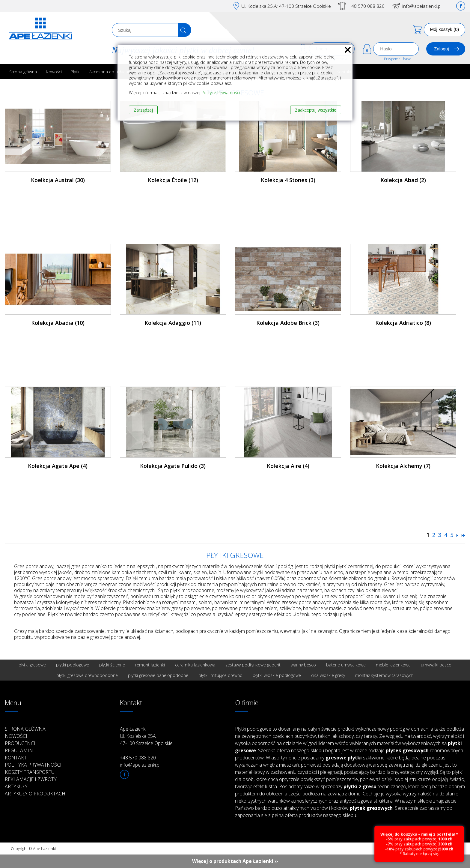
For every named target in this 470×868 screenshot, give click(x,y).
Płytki (76, 72)
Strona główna (23, 72)
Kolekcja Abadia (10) (58, 323)
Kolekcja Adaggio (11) (173, 323)
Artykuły (16, 786)
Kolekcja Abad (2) (403, 180)
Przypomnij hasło (398, 59)
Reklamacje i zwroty (31, 779)
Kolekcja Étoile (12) (173, 180)
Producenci (20, 743)
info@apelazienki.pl (422, 6)
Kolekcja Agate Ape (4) (58, 466)
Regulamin (19, 750)
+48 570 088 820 (367, 6)
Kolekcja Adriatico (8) (403, 323)
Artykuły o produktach (35, 794)
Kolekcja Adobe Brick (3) (288, 323)
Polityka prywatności (33, 765)
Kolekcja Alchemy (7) (403, 466)
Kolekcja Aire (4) (288, 466)
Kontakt (16, 758)
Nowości (54, 72)
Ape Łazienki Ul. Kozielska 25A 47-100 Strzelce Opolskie (146, 736)
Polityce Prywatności (221, 93)
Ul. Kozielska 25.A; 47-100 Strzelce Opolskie (286, 6)
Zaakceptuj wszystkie (316, 110)
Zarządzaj (143, 110)
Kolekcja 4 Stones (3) (288, 180)
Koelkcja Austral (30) (58, 180)
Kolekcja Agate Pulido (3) (173, 466)
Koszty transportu (30, 772)
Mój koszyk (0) (445, 29)
